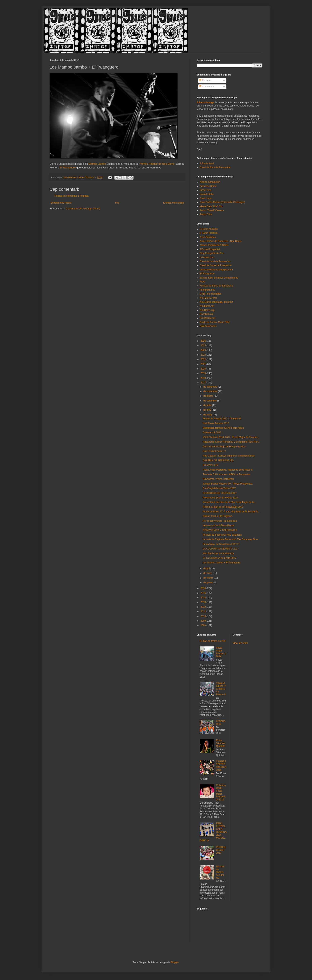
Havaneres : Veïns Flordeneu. (219, 479)
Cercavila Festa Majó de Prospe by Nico (224, 447)
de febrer (208, 578)
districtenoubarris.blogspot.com (216, 270)
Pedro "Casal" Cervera (212, 210)
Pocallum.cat (207, 314)
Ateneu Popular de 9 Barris (214, 245)
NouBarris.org (207, 310)
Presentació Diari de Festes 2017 (220, 498)
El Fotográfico (207, 274)
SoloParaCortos (208, 326)
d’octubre (209, 396)
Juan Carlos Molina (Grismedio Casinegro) (222, 202)
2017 (204, 383)
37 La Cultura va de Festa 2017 (219, 558)
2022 (204, 359)
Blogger (175, 962)
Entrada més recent (61, 203)
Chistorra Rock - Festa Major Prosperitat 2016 (221, 792)
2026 (204, 341)
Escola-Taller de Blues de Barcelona (219, 278)
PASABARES (221, 723)
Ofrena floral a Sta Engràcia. (218, 516)
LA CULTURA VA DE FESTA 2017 (221, 549)
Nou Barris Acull (208, 298)
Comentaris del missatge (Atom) (83, 209)
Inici (117, 203)
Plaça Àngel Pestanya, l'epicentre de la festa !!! (228, 470)
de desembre (211, 387)
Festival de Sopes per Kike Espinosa (222, 535)
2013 (204, 602)
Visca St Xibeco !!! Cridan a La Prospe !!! (221, 689)
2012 (204, 607)
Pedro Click (206, 214)
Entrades (205, 80)
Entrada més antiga (174, 203)
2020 (204, 369)
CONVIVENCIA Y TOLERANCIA (220, 530)
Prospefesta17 (210, 465)
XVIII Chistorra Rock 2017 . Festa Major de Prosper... (231, 437)
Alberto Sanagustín (210, 182)
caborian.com (207, 257)
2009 (204, 621)
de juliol (208, 405)
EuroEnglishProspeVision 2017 (219, 488)
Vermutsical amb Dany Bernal (218, 525)
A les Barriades (208, 237)
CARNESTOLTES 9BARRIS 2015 (221, 766)
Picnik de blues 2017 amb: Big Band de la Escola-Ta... (231, 512)
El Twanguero (68, 168)
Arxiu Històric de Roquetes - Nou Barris (221, 241)
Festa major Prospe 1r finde (221, 652)
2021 (204, 364)
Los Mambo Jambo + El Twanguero (222, 563)
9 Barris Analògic (209, 229)
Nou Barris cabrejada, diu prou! (216, 302)
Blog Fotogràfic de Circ (212, 253)
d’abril (207, 569)
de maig (208, 415)
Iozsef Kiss (206, 190)
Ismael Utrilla (207, 194)
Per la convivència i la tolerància (220, 521)
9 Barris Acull (207, 163)
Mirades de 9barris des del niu (220, 872)
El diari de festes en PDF (213, 641)
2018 (204, 378)
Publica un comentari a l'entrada (72, 196)
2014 (204, 598)
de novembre (211, 391)
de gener (208, 582)
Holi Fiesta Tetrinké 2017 (216, 423)
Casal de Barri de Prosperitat (215, 167)
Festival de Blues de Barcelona (216, 286)
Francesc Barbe (208, 186)
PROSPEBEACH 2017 (221, 850)
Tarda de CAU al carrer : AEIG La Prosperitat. (227, 474)
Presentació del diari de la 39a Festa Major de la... (229, 502)
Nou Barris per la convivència (218, 553)
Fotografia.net (207, 290)
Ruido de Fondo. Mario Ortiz (215, 322)
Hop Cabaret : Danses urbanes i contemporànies (229, 456)
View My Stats (240, 643)
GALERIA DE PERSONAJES (218, 460)
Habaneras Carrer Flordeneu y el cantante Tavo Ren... (232, 442)
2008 (204, 625)
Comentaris (207, 87)
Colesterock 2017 (212, 432)
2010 (204, 616)
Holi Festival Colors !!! (214, 451)
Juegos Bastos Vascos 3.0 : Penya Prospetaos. (228, 484)
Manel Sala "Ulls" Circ (211, 206)
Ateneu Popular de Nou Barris (157, 164)
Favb (202, 282)
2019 (204, 373)
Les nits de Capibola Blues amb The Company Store (231, 539)
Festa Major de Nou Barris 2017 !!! (221, 544)
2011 (204, 611)
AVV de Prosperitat (210, 249)
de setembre (210, 401)
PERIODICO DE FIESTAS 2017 (220, 493)
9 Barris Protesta (209, 233)
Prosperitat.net (208, 318)
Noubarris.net (207, 306)
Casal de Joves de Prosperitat (216, 265)
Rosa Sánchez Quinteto (221, 743)
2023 (204, 355)
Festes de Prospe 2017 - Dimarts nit (222, 419)
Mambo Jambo (97, 164)
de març (208, 573)
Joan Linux (206, 198)
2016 (204, 588)
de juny (208, 410)
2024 (204, 350)
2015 (204, 593)
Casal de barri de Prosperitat (215, 261)
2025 (204, 345)
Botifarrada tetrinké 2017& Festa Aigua (223, 428)
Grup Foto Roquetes (211, 294)
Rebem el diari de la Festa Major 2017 (223, 507)
